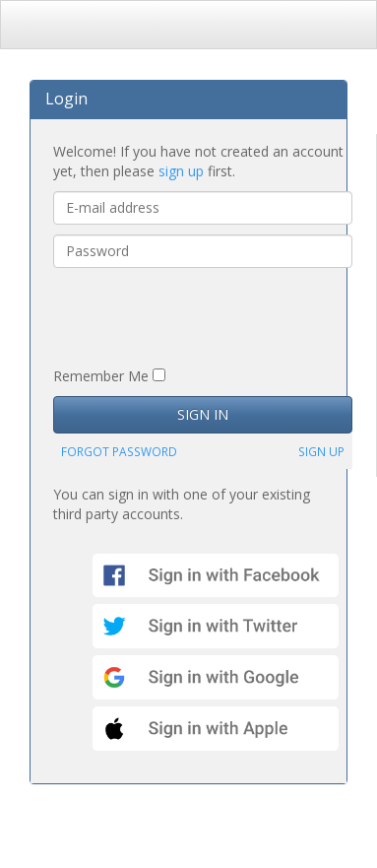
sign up (181, 171)
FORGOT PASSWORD (119, 451)
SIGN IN (203, 414)
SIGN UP (321, 451)
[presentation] (203, 316)
